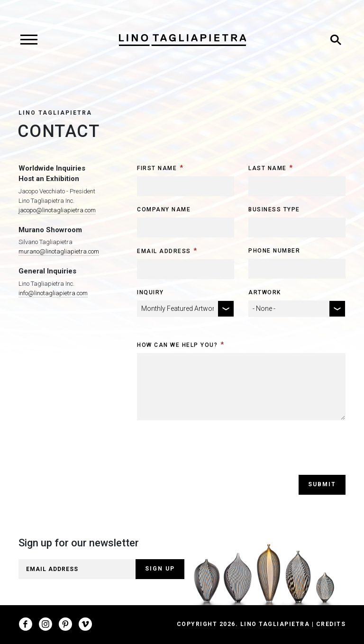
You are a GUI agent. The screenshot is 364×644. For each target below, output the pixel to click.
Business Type (274, 209)
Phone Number (274, 251)
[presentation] (209, 456)
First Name (157, 168)
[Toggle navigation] (29, 40)
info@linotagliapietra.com (53, 293)
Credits (331, 624)
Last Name (268, 168)
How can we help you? (177, 345)
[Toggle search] (336, 40)
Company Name (164, 209)
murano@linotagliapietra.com (59, 251)
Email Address (164, 251)
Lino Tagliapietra (55, 113)
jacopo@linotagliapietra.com (57, 210)
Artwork (265, 292)
